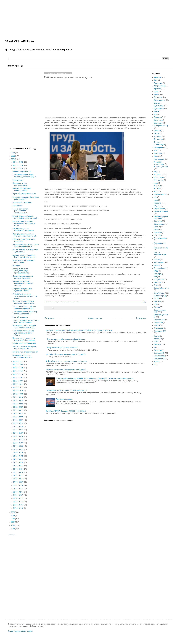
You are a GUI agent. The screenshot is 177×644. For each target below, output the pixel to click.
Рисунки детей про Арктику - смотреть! (63, 348)
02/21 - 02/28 (18, 485)
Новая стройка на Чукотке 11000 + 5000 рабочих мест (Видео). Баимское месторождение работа (94, 378)
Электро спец (160, 356)
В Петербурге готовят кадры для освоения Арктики (66, 361)
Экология (158, 350)
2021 (13, 159)
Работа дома (159, 262)
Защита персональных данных (20, 631)
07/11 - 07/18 (18, 427)
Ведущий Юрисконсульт (22, 202)
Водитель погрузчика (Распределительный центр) (66, 370)
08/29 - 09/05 (18, 404)
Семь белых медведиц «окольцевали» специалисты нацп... (25, 296)
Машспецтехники (161, 167)
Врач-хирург (17, 206)
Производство (160, 243)
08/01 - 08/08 (18, 417)
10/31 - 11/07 (18, 378)
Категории (158, 153)
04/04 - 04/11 (18, 466)
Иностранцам (159, 145)
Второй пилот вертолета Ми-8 (24, 343)
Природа (158, 235)
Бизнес (157, 103)
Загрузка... (12, 535)
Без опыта (158, 97)
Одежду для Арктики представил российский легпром (23, 283)
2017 (13, 522)
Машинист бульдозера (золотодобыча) (22, 189)
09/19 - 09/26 (18, 397)
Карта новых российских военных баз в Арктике (66, 339)
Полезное (158, 233)
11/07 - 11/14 (18, 374)
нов (156, 197)
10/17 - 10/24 (18, 384)
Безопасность (160, 100)
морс (156, 183)
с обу (156, 277)
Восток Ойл (159, 123)
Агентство (158, 83)
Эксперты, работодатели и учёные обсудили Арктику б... (25, 235)
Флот (156, 342)
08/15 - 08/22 (18, 410)
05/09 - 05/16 (18, 453)
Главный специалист (21, 317)
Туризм (157, 336)
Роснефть (158, 274)
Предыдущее (141, 318)
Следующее (49, 318)
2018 (13, 519)
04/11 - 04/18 (18, 462)
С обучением (159, 280)
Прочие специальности (160, 254)
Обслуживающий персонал (161, 217)
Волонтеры (158, 120)
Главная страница (15, 66)
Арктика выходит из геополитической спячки (23, 230)
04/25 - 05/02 (18, 456)
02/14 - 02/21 (18, 489)
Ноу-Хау (157, 206)
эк (155, 347)
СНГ (156, 304)
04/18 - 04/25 (18, 459)
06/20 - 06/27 (18, 433)
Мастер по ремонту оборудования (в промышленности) (21, 271)
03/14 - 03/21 (18, 476)
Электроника (159, 359)
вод (156, 114)
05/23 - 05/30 (18, 446)
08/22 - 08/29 (18, 407)
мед (156, 172)
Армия (157, 94)
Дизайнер (158, 136)
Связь (156, 285)
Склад (157, 299)
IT (155, 364)
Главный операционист (22, 171)
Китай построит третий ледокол (25, 352)
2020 (13, 512)
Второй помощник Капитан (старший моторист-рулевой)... (25, 217)
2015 (13, 529)
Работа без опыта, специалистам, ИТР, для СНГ (67, 354)
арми (156, 92)
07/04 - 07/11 (18, 430)
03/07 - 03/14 (18, 479)
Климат (157, 156)
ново (156, 200)
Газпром (157, 131)
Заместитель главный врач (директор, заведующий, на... (25, 176)
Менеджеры (159, 177)
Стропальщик (160, 320)
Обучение (158, 221)
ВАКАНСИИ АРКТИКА (19, 41)
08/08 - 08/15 (18, 413)
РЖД (156, 271)
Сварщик (158, 282)
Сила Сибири (159, 293)
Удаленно (158, 339)
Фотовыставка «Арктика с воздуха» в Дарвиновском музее (24, 223)
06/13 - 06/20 (18, 436)
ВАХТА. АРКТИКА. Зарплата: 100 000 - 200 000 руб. (66, 411)
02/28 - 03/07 (18, 482)
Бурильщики (159, 106)
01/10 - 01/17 (18, 505)
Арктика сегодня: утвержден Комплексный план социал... (25, 256)
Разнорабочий (160, 268)
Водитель (158, 117)
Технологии (159, 328)
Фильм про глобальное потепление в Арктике (22, 356)
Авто (156, 80)
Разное (157, 265)
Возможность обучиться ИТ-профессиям (24, 261)
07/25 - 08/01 (18, 420)
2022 (13, 156)
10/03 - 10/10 (18, 391)
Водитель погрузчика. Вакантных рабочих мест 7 (26, 198)
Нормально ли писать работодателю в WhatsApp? (67, 390)
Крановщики (159, 159)
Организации (159, 224)
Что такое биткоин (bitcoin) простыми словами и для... (24, 302)
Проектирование (161, 238)
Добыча (157, 142)
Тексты (157, 325)
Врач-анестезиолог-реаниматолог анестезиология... (20, 211)
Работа (157, 260)
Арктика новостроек (64, 399)
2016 (13, 525)
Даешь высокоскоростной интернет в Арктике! (23, 277)
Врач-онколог (18, 180)
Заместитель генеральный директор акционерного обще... (23, 333)
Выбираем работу (161, 126)
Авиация (158, 77)
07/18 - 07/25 (18, 423)
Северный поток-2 (161, 288)
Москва (157, 189)
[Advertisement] (72, 17)
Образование (159, 209)
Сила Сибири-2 (160, 296)
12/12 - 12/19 (18, 169)
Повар (157, 230)
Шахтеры (158, 344)
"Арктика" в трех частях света (24, 194)
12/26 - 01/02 (18, 162)
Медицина (158, 174)
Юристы (157, 362)
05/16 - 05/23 (18, 449)
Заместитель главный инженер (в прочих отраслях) (25, 313)
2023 (13, 153)
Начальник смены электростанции (20, 184)
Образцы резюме (161, 211)
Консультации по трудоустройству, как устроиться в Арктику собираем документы (79, 330)
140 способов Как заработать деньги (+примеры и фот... (24, 307)
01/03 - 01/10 (18, 508)
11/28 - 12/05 (18, 365)
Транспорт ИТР (160, 331)
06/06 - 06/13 (18, 440)
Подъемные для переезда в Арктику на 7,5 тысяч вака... (24, 339)
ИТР (156, 151)
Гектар (157, 133)
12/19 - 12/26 (18, 165)
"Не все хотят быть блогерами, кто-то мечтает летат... (25, 348)
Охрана (157, 227)
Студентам (158, 323)
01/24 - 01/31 (18, 498)
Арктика (157, 89)
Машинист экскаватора (159, 163)
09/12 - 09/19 (18, 400)
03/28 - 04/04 (18, 469)
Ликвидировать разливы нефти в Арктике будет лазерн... (26, 246)
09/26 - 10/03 (18, 394)
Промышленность (161, 248)
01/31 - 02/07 (18, 495)
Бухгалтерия (159, 109)
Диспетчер (159, 139)
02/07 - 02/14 (18, 492)
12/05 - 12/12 (18, 361)
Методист (16, 266)
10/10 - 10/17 (18, 387)
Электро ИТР (159, 353)
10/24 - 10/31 (18, 381)
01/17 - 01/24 (18, 502)
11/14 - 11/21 (18, 371)
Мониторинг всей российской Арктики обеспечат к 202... (24, 327)
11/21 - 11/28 (18, 368)
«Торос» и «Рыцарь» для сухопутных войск (22, 290)
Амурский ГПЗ (160, 86)
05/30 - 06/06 (18, 443)
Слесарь (157, 301)
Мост (156, 192)
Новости (157, 203)
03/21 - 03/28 (18, 472)
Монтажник (159, 180)
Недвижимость (160, 194)
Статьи (157, 307)
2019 (13, 516)
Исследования (160, 148)
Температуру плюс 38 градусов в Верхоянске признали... (26, 321)
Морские (158, 186)
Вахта (156, 111)
